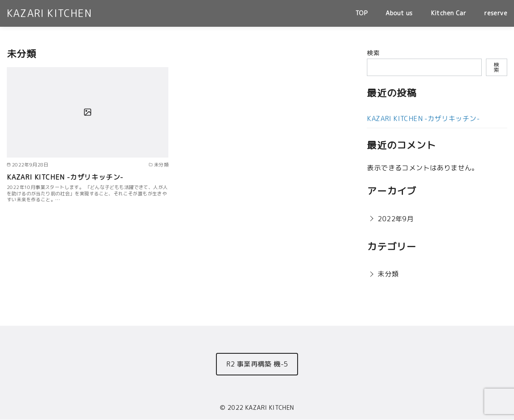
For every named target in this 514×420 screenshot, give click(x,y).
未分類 (388, 274)
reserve (496, 13)
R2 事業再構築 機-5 (257, 364)
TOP (361, 13)
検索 (373, 53)
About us (399, 13)
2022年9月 (396, 219)
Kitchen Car (449, 13)
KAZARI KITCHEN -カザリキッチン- (65, 177)
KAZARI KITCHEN (49, 13)
